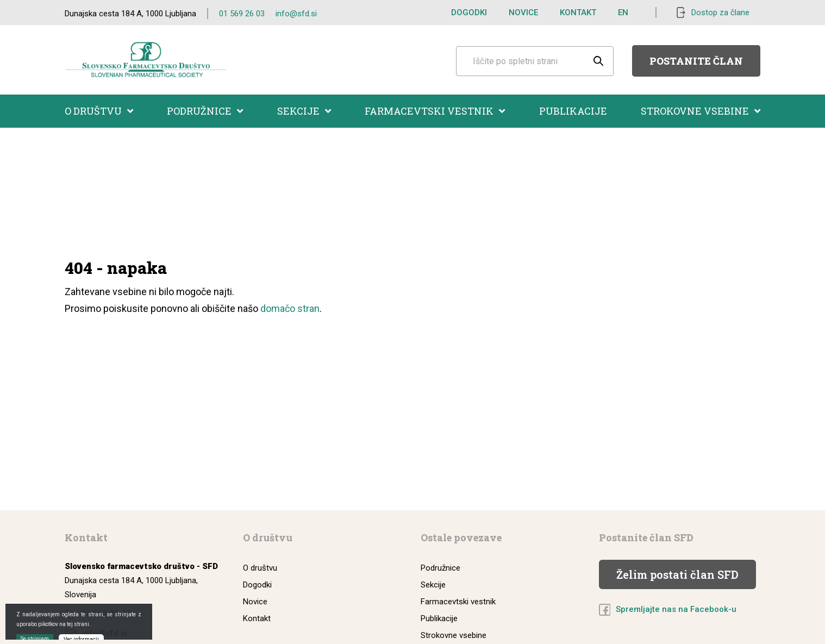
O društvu (99, 111)
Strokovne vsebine (701, 111)
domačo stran (290, 308)
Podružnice (205, 111)
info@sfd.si (296, 14)
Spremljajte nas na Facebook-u (676, 609)
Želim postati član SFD (677, 574)
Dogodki (469, 12)
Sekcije (304, 111)
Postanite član (696, 61)
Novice (523, 12)
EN (623, 12)
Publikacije (573, 111)
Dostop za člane (720, 12)
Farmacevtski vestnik (435, 111)
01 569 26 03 (242, 14)
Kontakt (578, 12)
